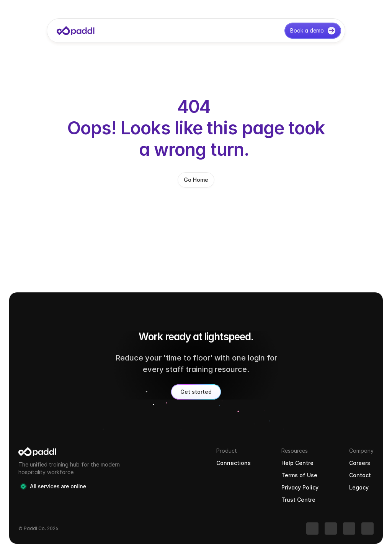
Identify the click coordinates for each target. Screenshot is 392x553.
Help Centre (297, 463)
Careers (360, 463)
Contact (360, 475)
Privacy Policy (300, 487)
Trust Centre (298, 500)
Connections (234, 463)
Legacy (359, 487)
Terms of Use (299, 475)
